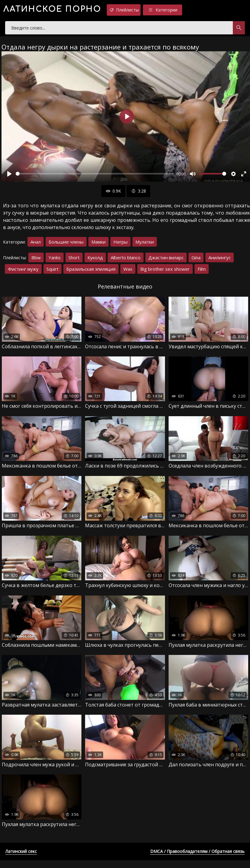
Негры (120, 245)
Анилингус (220, 261)
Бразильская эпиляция (91, 272)
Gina (196, 261)
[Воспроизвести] (9, 177)
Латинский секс (21, 859)
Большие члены (66, 245)
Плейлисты (155, 10)
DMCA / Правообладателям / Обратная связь (197, 859)
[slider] (95, 177)
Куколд (95, 261)
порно (66, 10)
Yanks (55, 261)
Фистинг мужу (23, 272)
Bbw (36, 261)
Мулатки (145, 245)
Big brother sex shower (165, 272)
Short (74, 261)
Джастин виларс (166, 261)
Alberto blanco (126, 261)
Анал (36, 245)
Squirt (52, 272)
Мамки (98, 245)
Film (202, 272)
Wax (128, 272)
